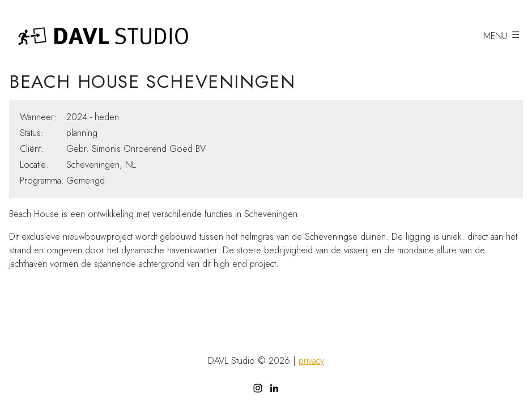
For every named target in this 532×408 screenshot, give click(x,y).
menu (495, 36)
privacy (311, 361)
